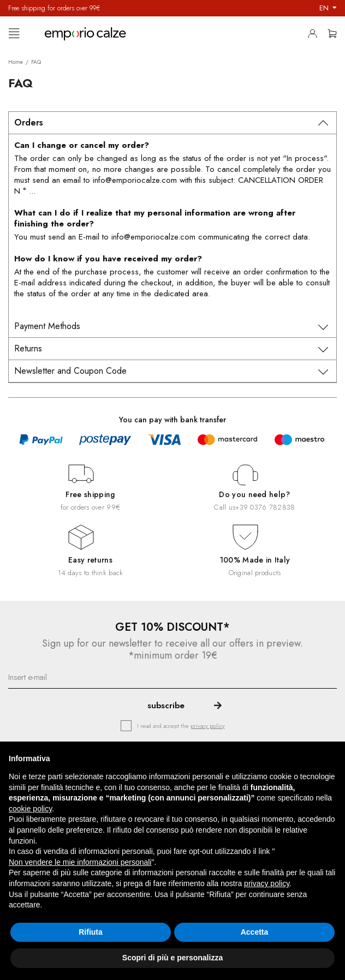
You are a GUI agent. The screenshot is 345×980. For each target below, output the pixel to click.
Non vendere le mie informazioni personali (80, 862)
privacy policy (208, 726)
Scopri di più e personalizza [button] (172, 958)
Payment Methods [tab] (47, 326)
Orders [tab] (29, 122)
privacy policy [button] (267, 883)
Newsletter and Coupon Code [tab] (70, 371)
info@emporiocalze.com (135, 180)
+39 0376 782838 (265, 507)
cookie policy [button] (30, 809)
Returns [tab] (28, 348)
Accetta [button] (255, 932)
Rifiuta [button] (91, 932)
